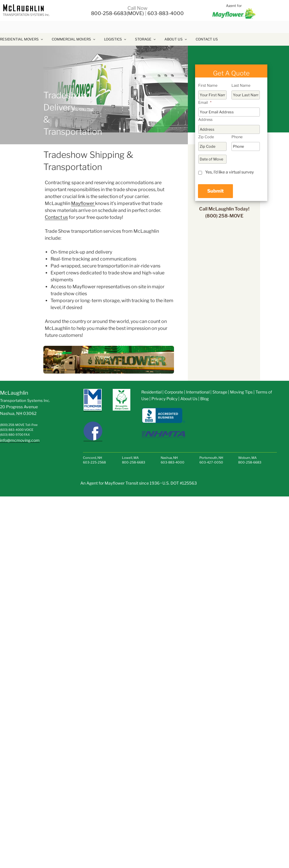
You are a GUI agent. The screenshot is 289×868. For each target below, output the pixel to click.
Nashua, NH (169, 458)
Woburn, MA (247, 458)
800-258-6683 (134, 462)
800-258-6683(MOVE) (117, 13)
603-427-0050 (211, 462)
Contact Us (207, 39)
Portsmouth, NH (211, 458)
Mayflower (83, 203)
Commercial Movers (74, 39)
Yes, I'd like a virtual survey (229, 172)
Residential (151, 392)
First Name (208, 85)
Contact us (56, 217)
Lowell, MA (130, 458)
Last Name (241, 85)
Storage (146, 39)
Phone (237, 137)
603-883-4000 (166, 13)
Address (205, 120)
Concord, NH (92, 458)
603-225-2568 (94, 462)
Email (205, 103)
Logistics (115, 39)
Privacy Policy (164, 399)
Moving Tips (241, 392)
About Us (176, 39)
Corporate (174, 392)
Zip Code (206, 137)
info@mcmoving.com (20, 440)
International (198, 392)
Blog (204, 399)
